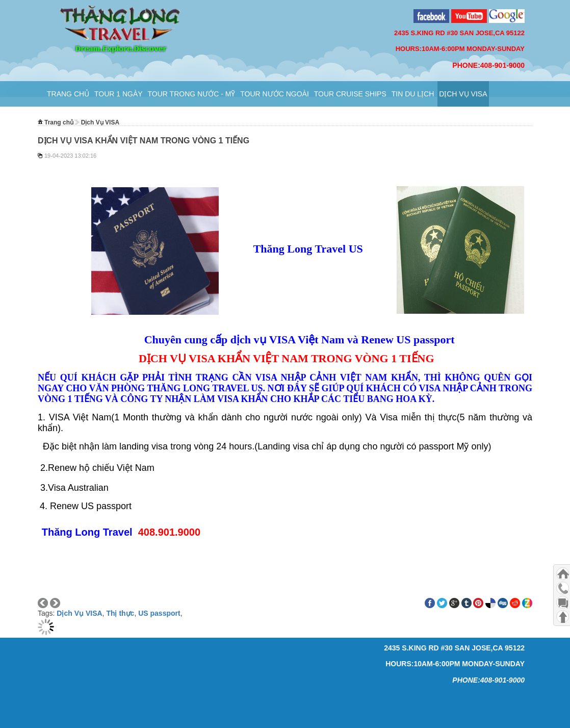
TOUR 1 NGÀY (119, 94)
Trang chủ (68, 94)
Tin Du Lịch (413, 94)
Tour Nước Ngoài (275, 94)
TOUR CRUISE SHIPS (350, 94)
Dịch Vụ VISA (463, 94)
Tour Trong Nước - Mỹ (192, 94)
